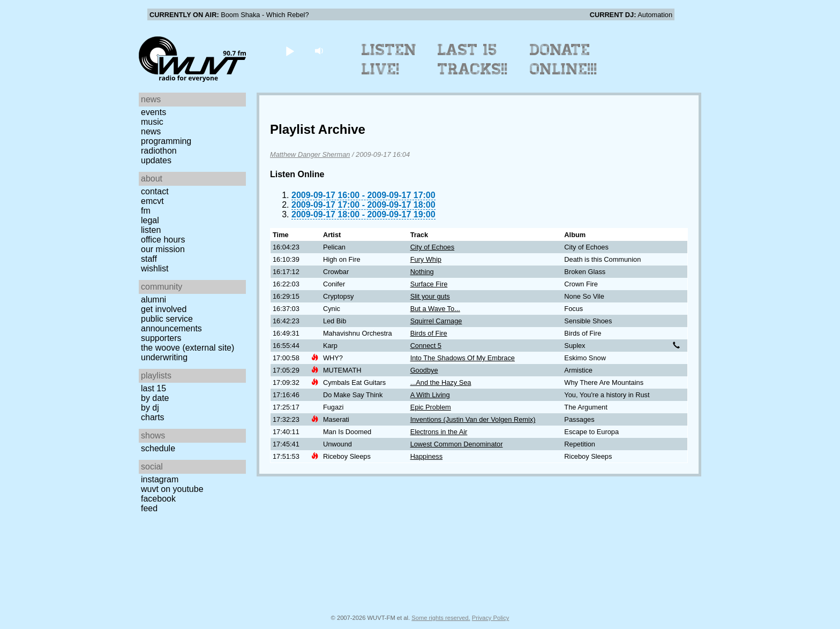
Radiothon (159, 151)
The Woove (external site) (187, 348)
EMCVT (152, 201)
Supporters (161, 338)
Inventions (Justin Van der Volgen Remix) (473, 419)
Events (153, 112)
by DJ (150, 408)
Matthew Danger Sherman (310, 154)
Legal (150, 220)
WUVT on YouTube (172, 489)
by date (155, 398)
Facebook (158, 499)
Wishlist (155, 268)
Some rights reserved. (441, 618)
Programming (166, 141)
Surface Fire (429, 284)
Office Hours (163, 240)
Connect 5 (426, 346)
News (151, 131)
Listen (151, 230)
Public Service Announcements (171, 324)
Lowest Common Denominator (457, 444)
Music (152, 122)
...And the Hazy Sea (441, 382)
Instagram (160, 479)
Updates (156, 160)
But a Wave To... (435, 309)
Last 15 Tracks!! (473, 59)
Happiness (426, 456)
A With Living (430, 395)
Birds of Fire (429, 333)
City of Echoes (433, 247)
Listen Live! (389, 59)
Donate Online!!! (564, 59)
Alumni (153, 300)
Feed (149, 508)
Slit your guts (430, 296)
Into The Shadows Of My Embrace (463, 358)
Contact (155, 191)
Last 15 (153, 388)
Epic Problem (431, 407)
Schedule (158, 448)
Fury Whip (426, 259)
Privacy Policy (491, 618)
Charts (153, 417)
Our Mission (163, 249)
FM (146, 211)
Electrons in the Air (439, 432)
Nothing (422, 272)
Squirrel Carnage (436, 321)
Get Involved (164, 309)
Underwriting (164, 357)
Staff (149, 259)
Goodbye (424, 370)
